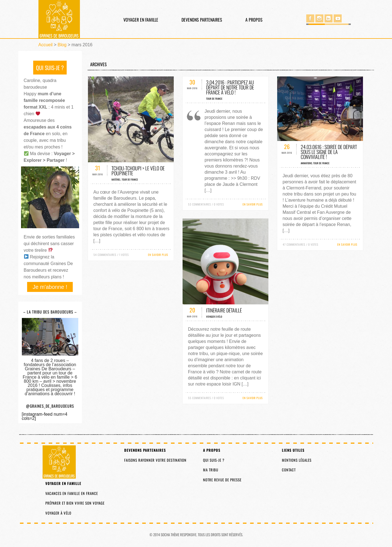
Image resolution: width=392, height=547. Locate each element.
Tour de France (130, 179)
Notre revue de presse (222, 480)
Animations (306, 163)
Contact (289, 470)
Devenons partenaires (202, 20)
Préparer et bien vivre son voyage (75, 503)
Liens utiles (293, 450)
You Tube (338, 18)
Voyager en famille (141, 20)
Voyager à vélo (214, 317)
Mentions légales (297, 460)
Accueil (46, 45)
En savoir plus (158, 255)
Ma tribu (211, 470)
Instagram (319, 18)
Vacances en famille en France (72, 493)
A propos (254, 20)
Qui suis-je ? (214, 460)
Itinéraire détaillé (224, 310)
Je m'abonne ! (50, 287)
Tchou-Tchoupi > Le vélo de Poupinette (138, 171)
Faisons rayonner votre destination (155, 460)
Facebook (310, 18)
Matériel (116, 179)
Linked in (329, 18)
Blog (62, 45)
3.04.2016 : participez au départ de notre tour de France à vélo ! (230, 87)
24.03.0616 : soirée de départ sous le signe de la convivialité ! (329, 152)
